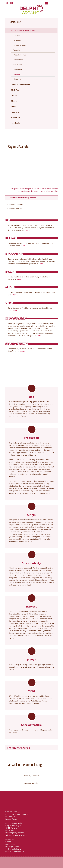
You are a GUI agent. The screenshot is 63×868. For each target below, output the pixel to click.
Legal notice (10, 844)
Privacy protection (12, 847)
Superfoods (15, 123)
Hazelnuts (17, 40)
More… (29, 230)
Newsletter (10, 839)
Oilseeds (14, 101)
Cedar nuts (18, 64)
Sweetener (15, 112)
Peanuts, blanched (16, 204)
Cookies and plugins (13, 849)
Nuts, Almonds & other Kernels (23, 30)
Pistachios (17, 79)
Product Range (11, 819)
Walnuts (17, 50)
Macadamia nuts (20, 55)
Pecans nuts (18, 60)
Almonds (17, 36)
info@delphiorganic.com (15, 833)
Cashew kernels (20, 45)
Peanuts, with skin (16, 208)
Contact (8, 842)
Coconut (14, 95)
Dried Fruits (15, 117)
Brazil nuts (18, 69)
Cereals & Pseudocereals (20, 84)
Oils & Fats (15, 90)
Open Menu (46, 4)
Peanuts (17, 74)
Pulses (13, 106)
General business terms (15, 851)
